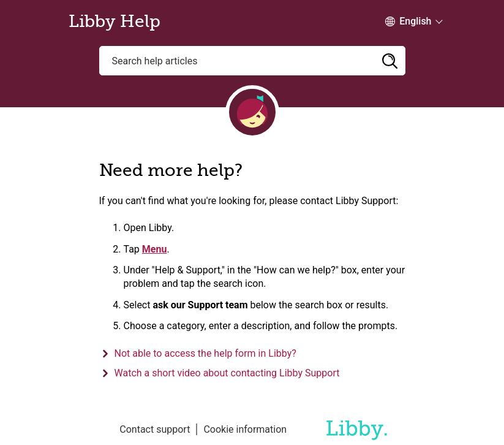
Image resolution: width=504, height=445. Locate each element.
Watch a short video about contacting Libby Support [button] (227, 373)
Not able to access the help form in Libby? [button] (205, 353)
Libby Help (115, 21)
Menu (155, 249)
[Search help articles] (252, 61)
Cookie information (245, 429)
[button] (390, 61)
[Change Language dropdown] (408, 21)
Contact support (155, 429)
